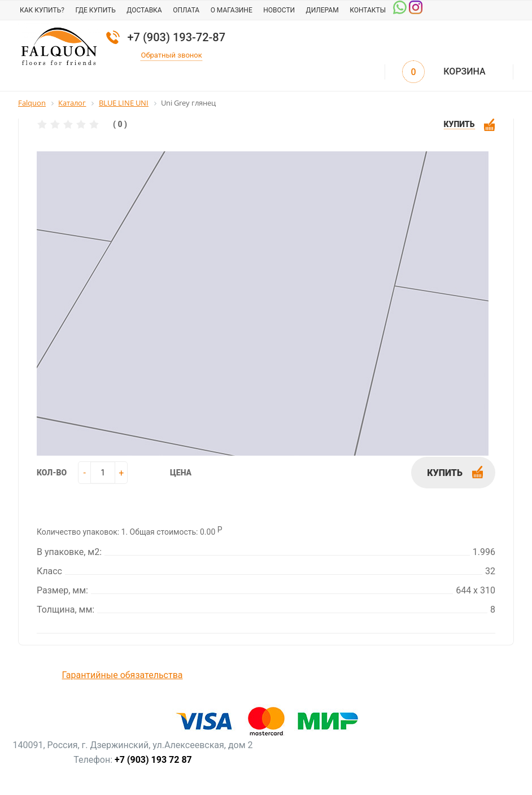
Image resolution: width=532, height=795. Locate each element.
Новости (279, 10)
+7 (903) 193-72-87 (176, 37)
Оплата (186, 10)
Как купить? (42, 10)
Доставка (144, 10)
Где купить (95, 10)
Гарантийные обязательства (123, 675)
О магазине (232, 10)
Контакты (368, 10)
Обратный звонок (171, 55)
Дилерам (322, 10)
